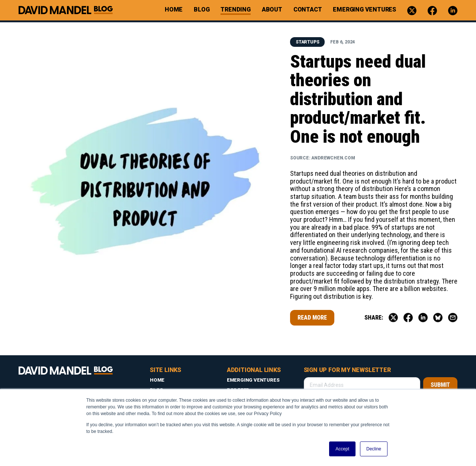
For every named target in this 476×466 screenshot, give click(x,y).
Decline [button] (374, 449)
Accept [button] (342, 449)
